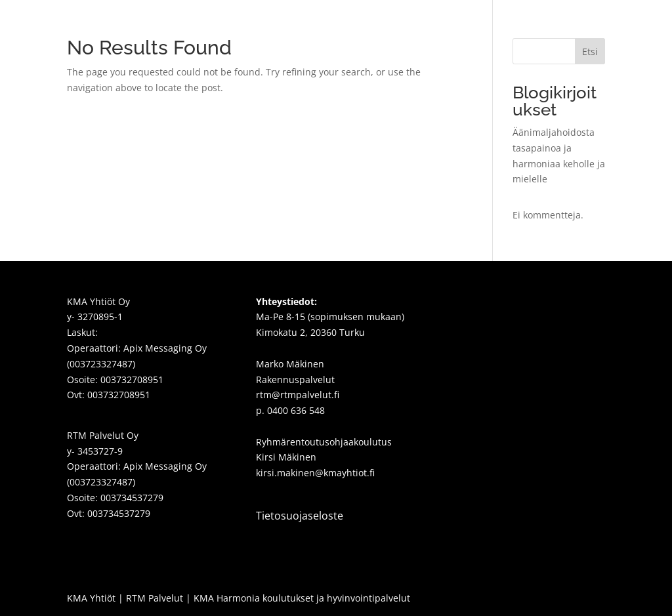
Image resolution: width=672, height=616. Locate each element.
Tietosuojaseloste (300, 516)
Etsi (590, 51)
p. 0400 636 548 (290, 410)
